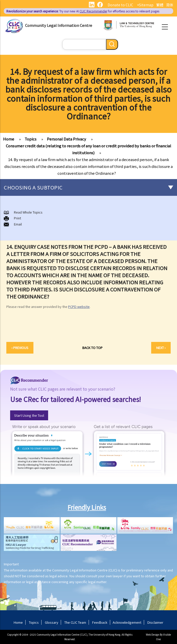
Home (9, 139)
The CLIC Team (75, 622)
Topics (31, 139)
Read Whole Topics (28, 212)
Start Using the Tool (29, 415)
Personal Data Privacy (66, 139)
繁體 (160, 5)
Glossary (52, 622)
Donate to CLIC (120, 5)
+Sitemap (145, 5)
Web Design (153, 634)
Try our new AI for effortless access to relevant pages (83, 11)
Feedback (100, 622)
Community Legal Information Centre (59, 25)
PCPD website (79, 307)
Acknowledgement (127, 622)
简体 (170, 5)
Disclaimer (155, 622)
